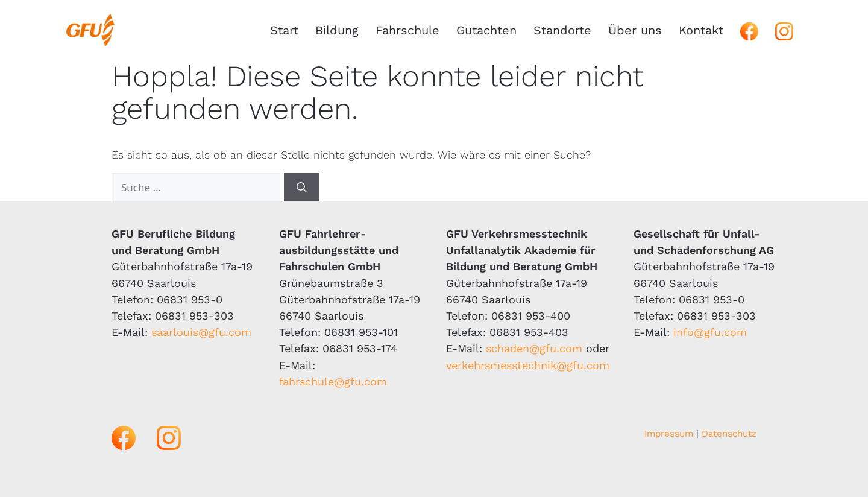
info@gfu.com (710, 332)
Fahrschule (407, 30)
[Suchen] (302, 188)
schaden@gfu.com (534, 348)
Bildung (337, 30)
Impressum (669, 434)
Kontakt (701, 30)
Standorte (562, 30)
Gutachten (486, 30)
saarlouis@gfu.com (201, 332)
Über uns (635, 30)
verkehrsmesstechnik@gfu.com (528, 365)
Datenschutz (729, 434)
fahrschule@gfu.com (333, 381)
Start (284, 30)
